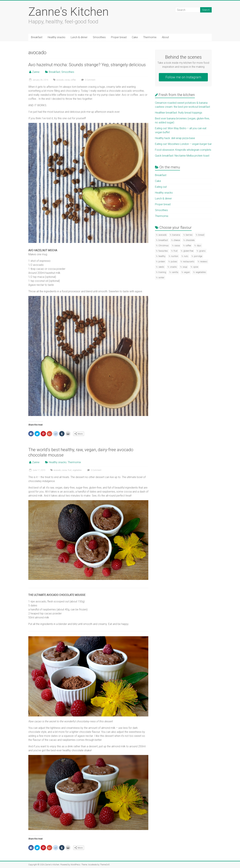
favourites (163, 251)
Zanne (36, 72)
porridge (198, 256)
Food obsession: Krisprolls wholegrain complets (183, 150)
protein (162, 262)
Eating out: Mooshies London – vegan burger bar (183, 144)
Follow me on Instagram (183, 77)
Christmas (164, 246)
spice (196, 267)
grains (202, 251)
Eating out (161, 187)
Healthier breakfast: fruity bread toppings (179, 113)
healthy (162, 256)
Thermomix (150, 37)
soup (185, 267)
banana (176, 235)
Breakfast (37, 37)
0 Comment (88, 80)
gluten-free (188, 251)
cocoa (67, 80)
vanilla (175, 272)
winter (161, 278)
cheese (177, 240)
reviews (204, 262)
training (162, 272)
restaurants (189, 262)
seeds (161, 267)
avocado (60, 80)
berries (189, 235)
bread (201, 235)
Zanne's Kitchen (68, 12)
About (165, 37)
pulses (174, 262)
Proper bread (119, 37)
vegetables (77, 470)
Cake (135, 37)
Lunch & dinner (79, 37)
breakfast (163, 240)
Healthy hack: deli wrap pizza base (175, 138)
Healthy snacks (56, 37)
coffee (73, 80)
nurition (175, 256)
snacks (173, 267)
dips (199, 246)
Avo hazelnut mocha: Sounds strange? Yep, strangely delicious (87, 65)
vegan (187, 272)
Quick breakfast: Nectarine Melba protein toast (182, 156)
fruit (70, 470)
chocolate (190, 240)
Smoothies (99, 37)
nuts (186, 256)
